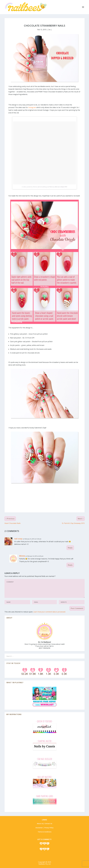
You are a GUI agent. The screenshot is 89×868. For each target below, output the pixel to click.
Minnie (22, 556)
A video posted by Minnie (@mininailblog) (34, 187)
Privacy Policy (49, 828)
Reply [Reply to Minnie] (70, 565)
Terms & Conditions (45, 832)
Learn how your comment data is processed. (49, 612)
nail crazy (18, 539)
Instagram (32, 107)
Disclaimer (39, 828)
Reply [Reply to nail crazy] (70, 548)
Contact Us (48, 824)
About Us (40, 824)
